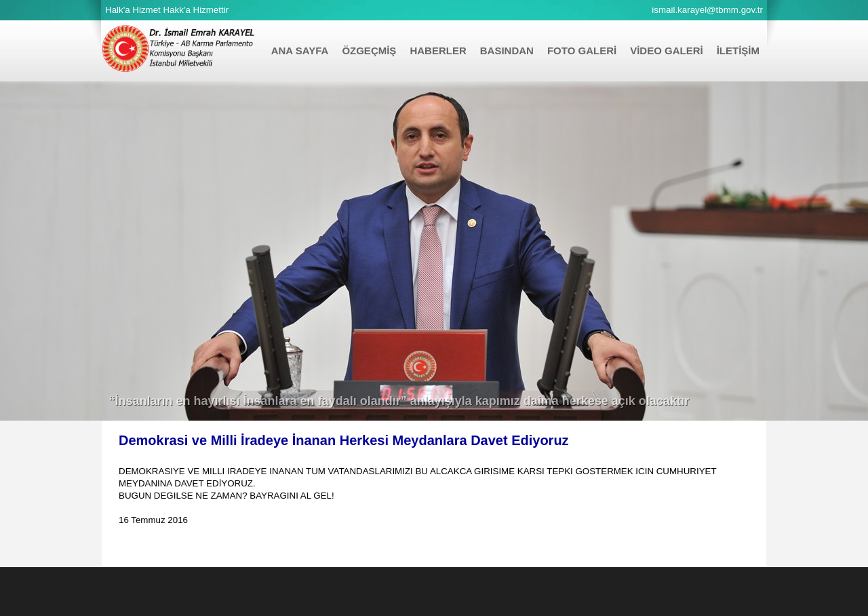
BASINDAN (507, 51)
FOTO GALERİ (582, 51)
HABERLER (438, 51)
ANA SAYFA (300, 51)
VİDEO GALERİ (667, 51)
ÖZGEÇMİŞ (369, 51)
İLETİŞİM (738, 51)
